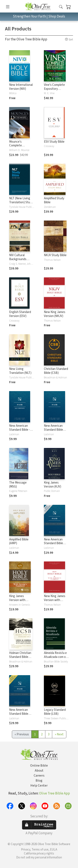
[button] (61, 7)
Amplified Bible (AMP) (19, 541)
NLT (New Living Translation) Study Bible (21, 202)
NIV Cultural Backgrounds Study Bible (18, 259)
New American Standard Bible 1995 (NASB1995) (55, 430)
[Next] (59, 734)
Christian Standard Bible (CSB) (56, 371)
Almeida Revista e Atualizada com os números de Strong (56, 657)
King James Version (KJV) (53, 485)
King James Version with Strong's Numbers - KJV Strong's (21, 602)
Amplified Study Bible (54, 200)
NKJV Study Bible (55, 255)
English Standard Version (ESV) (20, 314)
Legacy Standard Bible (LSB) (55, 712)
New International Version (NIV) (21, 87)
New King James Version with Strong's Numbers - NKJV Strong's (56, 602)
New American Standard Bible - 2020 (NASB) (20, 430)
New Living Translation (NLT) (20, 371)
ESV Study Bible (54, 142)
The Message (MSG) (18, 485)
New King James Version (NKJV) (55, 314)
